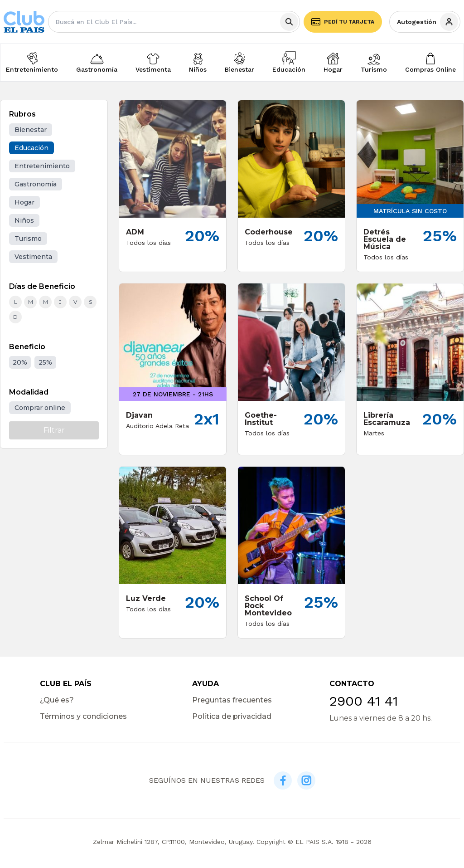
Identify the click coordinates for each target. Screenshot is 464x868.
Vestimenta (153, 69)
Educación (289, 69)
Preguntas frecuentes (232, 700)
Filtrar (54, 430)
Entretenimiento (32, 69)
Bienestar (239, 69)
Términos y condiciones (83, 716)
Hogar (333, 69)
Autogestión (428, 22)
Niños (198, 69)
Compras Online (430, 69)
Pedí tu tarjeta (343, 22)
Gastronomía (97, 69)
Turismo (374, 69)
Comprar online (40, 408)
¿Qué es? (57, 700)
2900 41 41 (364, 701)
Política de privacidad (232, 716)
